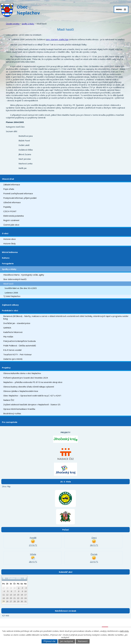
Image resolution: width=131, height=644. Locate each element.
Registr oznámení (11, 220)
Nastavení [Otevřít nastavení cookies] (83, 641)
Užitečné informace (12, 202)
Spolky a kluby (28, 24)
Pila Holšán (8, 337)
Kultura (6, 258)
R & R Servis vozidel (12, 350)
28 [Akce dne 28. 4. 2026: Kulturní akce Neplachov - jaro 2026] (7, 588)
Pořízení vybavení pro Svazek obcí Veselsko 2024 (26, 378)
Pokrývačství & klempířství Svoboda (19, 341)
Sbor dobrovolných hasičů (15, 279)
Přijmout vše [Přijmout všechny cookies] (49, 641)
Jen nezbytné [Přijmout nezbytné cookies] (67, 641)
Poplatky (7, 207)
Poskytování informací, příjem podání (20, 198)
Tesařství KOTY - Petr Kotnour (17, 354)
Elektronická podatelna (13, 216)
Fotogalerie (8, 263)
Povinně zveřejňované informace (18, 193)
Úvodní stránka (13, 24)
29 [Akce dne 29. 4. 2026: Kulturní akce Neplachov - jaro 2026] (11, 588)
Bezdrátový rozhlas (12, 413)
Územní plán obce (11, 225)
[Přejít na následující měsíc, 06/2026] (25, 578)
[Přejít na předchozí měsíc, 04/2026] (4, 578)
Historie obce (9, 239)
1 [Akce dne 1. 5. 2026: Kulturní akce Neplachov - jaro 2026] (19, 588)
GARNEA (7, 328)
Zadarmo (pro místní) (13, 359)
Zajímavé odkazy (10, 305)
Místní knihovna (10, 252)
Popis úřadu (9, 189)
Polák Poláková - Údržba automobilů (20, 346)
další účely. (124, 631)
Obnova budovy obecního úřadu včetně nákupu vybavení (29, 387)
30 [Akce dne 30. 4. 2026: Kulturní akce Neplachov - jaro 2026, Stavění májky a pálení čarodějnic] (15, 588)
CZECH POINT (10, 211)
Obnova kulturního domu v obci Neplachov (22, 373)
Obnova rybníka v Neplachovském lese (21, 391)
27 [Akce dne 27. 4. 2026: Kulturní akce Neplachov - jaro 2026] (4, 588)
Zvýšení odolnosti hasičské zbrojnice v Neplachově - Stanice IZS (32, 404)
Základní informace (12, 185)
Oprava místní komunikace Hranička (19, 409)
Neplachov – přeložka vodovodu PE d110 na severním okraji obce (33, 382)
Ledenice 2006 (11, 293)
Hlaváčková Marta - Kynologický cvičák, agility (24, 275)
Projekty (6, 368)
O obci (5, 233)
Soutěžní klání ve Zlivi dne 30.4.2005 (21, 288)
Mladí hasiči (8, 284)
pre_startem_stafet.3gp (57, 39)
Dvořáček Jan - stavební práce (17, 323)
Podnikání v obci (10, 310)
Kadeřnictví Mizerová (13, 332)
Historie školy (9, 243)
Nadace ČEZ (9, 400)
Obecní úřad (8, 179)
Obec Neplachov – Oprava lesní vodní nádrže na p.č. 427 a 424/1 (32, 396)
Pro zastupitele (10, 422)
